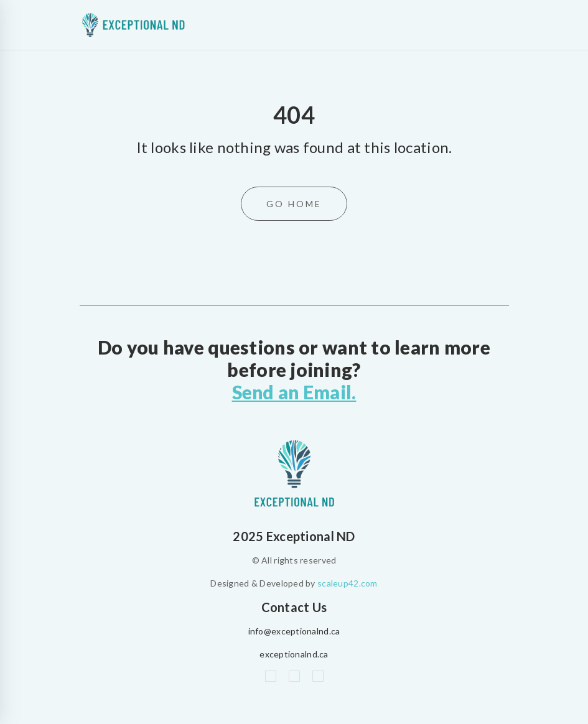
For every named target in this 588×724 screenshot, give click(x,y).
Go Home (294, 204)
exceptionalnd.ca (294, 653)
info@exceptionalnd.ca (294, 630)
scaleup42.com (348, 582)
